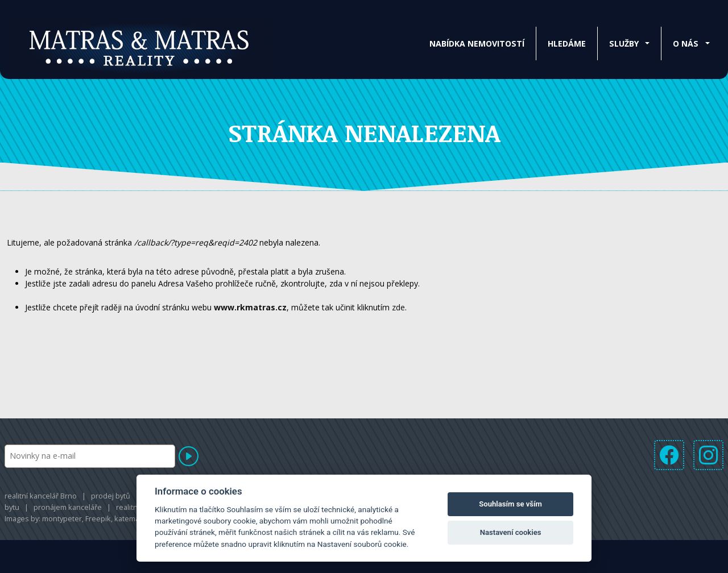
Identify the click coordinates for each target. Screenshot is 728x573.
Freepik (98, 518)
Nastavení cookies (511, 532)
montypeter (62, 518)
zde (398, 307)
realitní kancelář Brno (41, 496)
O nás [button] (686, 43)
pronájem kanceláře (68, 507)
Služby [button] (624, 43)
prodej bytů (111, 496)
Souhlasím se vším (510, 504)
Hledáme (567, 43)
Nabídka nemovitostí (477, 43)
